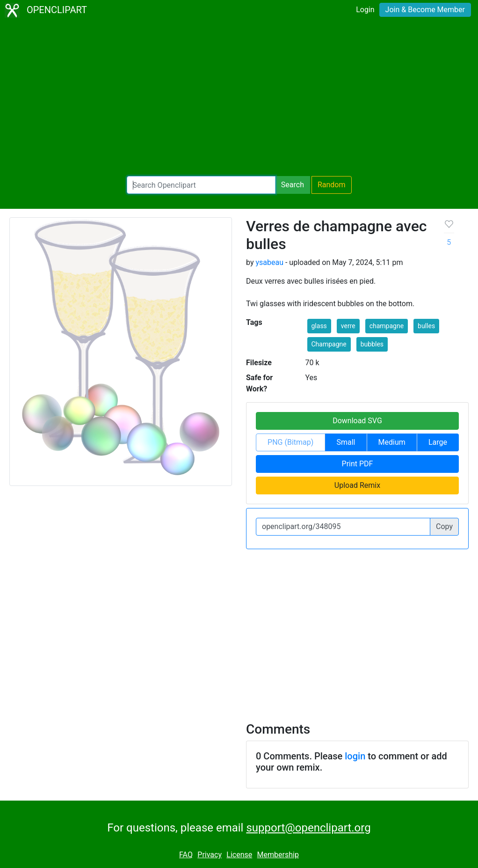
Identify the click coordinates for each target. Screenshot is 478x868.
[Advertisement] (239, 98)
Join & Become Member (425, 10)
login (355, 756)
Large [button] (438, 442)
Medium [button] (392, 442)
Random (332, 185)
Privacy (210, 855)
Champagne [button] (329, 344)
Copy (444, 526)
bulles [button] (426, 326)
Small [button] (346, 442)
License (239, 855)
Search (293, 185)
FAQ (186, 855)
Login (365, 10)
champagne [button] (387, 326)
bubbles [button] (372, 344)
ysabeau (269, 262)
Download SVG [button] (357, 421)
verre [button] (348, 326)
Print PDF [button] (358, 464)
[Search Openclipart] (201, 185)
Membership (278, 855)
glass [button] (319, 326)
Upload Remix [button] (357, 485)
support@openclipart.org (308, 828)
